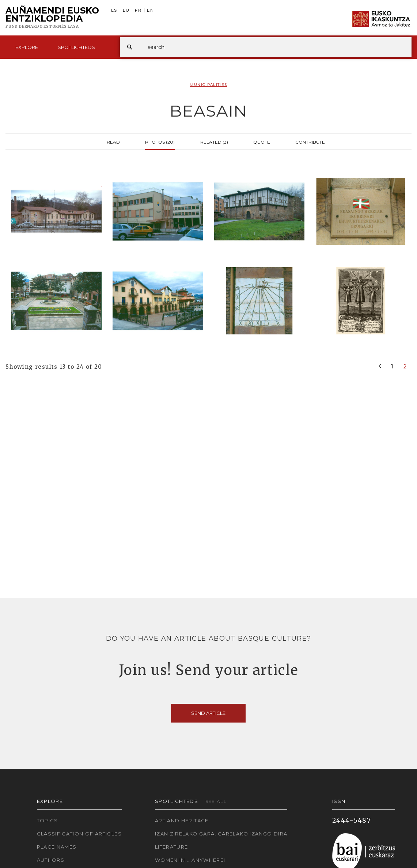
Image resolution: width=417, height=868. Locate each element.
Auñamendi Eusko (52, 18)
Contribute (310, 141)
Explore (27, 47)
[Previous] (380, 365)
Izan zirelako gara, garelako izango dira (221, 834)
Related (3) (214, 141)
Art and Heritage (182, 820)
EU (126, 10)
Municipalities (208, 85)
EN (150, 10)
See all (216, 801)
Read (113, 141)
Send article (208, 713)
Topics (48, 820)
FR (138, 10)
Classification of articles (79, 834)
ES (114, 10)
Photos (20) (160, 141)
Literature (172, 847)
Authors (51, 860)
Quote (262, 141)
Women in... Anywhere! (190, 860)
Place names (57, 847)
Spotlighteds (76, 47)
